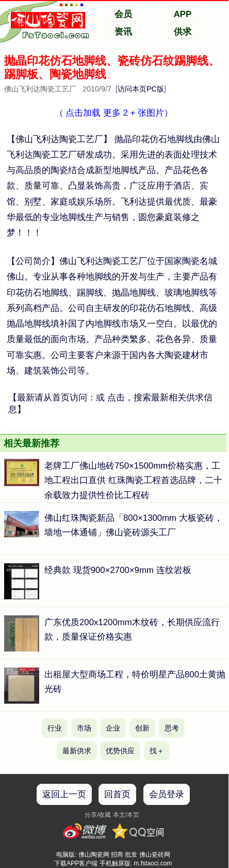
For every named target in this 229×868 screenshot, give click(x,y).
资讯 (123, 32)
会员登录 (167, 794)
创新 (142, 728)
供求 (183, 32)
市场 (84, 728)
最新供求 (77, 751)
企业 (113, 728)
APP (183, 14)
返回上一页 (64, 794)
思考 (172, 728)
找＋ (157, 751)
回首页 (117, 794)
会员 (123, 14)
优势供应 (120, 751)
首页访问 (70, 398)
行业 (55, 728)
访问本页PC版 (141, 89)
